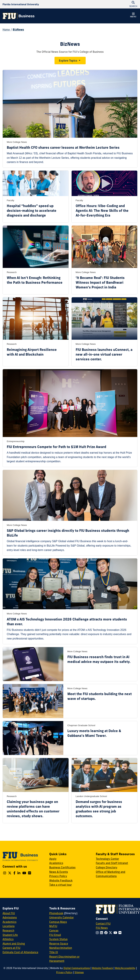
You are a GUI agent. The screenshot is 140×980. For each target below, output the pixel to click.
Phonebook (56, 913)
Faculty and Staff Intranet (112, 863)
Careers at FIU (11, 948)
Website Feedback (61, 880)
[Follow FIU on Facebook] (107, 933)
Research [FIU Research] (8, 930)
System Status (58, 939)
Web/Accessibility (125, 968)
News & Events (59, 872)
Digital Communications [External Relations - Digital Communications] (77, 968)
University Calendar (62, 917)
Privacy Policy (58, 876)
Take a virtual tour (61, 885)
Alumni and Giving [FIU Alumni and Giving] (14, 944)
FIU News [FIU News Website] (102, 928)
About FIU (9, 913)
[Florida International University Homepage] (21, 4)
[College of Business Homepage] (19, 16)
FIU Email (55, 935)
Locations (9, 926)
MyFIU (53, 926)
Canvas (54, 930)
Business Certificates (62, 867)
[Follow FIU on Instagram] (98, 933)
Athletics (8, 939)
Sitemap (79, 972)
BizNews (18, 30)
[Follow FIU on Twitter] (111, 933)
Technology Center (107, 859)
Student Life (10, 935)
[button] (133, 16)
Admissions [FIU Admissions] (10, 917)
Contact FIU (103, 924)
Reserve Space (59, 944)
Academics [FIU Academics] (9, 922)
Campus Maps (58, 922)
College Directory (107, 867)
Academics (56, 863)
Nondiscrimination (61, 948)
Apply (53, 859)
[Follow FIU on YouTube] (116, 933)
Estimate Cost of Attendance (20, 952)
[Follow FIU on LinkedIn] (102, 933)
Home (6, 30)
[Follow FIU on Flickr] (121, 933)
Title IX (54, 952)
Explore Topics (68, 61)
